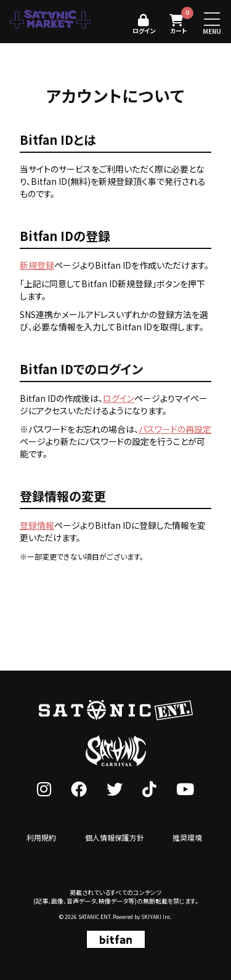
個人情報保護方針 (115, 837)
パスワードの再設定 (175, 429)
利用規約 (41, 837)
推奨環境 (187, 837)
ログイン (119, 398)
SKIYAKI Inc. (156, 917)
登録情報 (37, 525)
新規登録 (37, 265)
